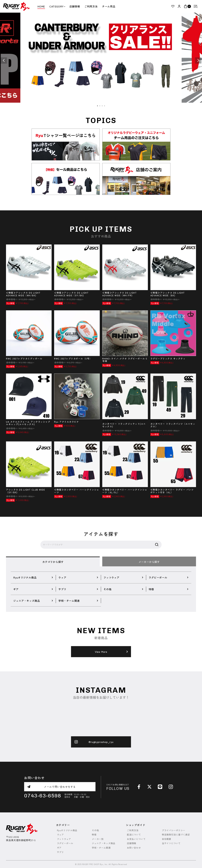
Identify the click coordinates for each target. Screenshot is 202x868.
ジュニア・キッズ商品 (104, 843)
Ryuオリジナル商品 (67, 830)
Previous (4, 60)
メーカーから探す (149, 562)
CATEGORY (57, 6)
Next (198, 60)
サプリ (60, 852)
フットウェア (64, 839)
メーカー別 (98, 839)
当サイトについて (171, 843)
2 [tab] (100, 106)
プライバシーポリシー (174, 830)
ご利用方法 (91, 6)
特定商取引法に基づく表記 (176, 835)
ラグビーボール (65, 843)
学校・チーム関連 (101, 848)
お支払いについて (136, 839)
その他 (95, 830)
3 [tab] (102, 106)
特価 (94, 835)
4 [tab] (105, 106)
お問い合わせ (134, 848)
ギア (59, 848)
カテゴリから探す (53, 562)
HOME (41, 6)
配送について (134, 835)
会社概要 (167, 839)
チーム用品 (109, 6)
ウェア (60, 835)
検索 (157, 545)
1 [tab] (98, 106)
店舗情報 (75, 6)
